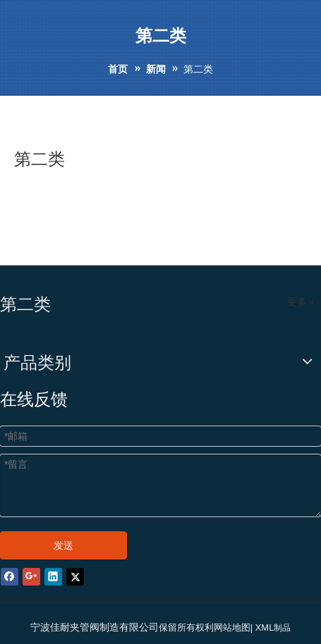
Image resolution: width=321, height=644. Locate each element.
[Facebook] (10, 576)
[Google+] (31, 576)
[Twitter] (75, 576)
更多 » (301, 302)
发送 (63, 545)
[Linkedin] (53, 576)
